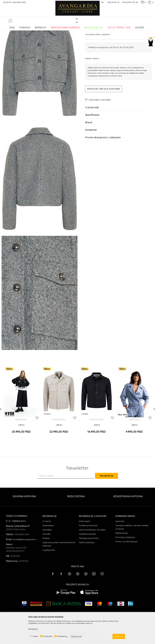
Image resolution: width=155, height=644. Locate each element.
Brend (118, 145)
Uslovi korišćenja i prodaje (92, 553)
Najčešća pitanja (87, 557)
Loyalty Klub (49, 573)
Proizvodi (33, 26)
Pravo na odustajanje (126, 565)
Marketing (62, 636)
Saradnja (47, 553)
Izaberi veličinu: (92, 81)
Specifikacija (118, 138)
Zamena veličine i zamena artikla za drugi (132, 551)
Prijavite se (111, 499)
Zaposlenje (48, 549)
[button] (152, 21)
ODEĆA (42, 26)
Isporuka (120, 545)
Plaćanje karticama (89, 562)
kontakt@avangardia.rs (24, 563)
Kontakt (46, 557)
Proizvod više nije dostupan (104, 112)
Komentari (118, 153)
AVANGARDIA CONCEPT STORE (14, 26)
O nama (47, 545)
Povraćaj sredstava (125, 561)
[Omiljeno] (143, 3)
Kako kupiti (85, 545)
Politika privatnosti (88, 549)
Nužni (35, 636)
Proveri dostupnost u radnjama (118, 160)
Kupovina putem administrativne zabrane (59, 568)
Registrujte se (130, 2)
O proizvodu (118, 130)
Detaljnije (33, 629)
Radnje (46, 562)
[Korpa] (150, 2)
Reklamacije (122, 557)
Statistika (48, 636)
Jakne (50, 26)
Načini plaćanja (87, 566)
